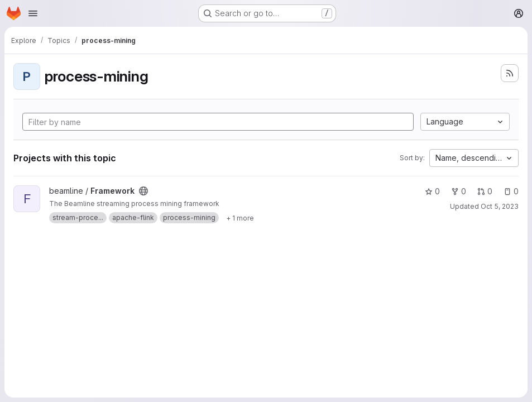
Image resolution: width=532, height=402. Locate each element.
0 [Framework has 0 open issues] (511, 191)
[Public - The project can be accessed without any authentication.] (143, 191)
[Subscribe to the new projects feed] (510, 73)
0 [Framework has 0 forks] (459, 191)
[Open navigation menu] (33, 13)
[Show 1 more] (240, 218)
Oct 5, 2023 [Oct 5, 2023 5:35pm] (500, 206)
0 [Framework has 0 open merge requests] (485, 191)
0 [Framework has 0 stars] (432, 191)
